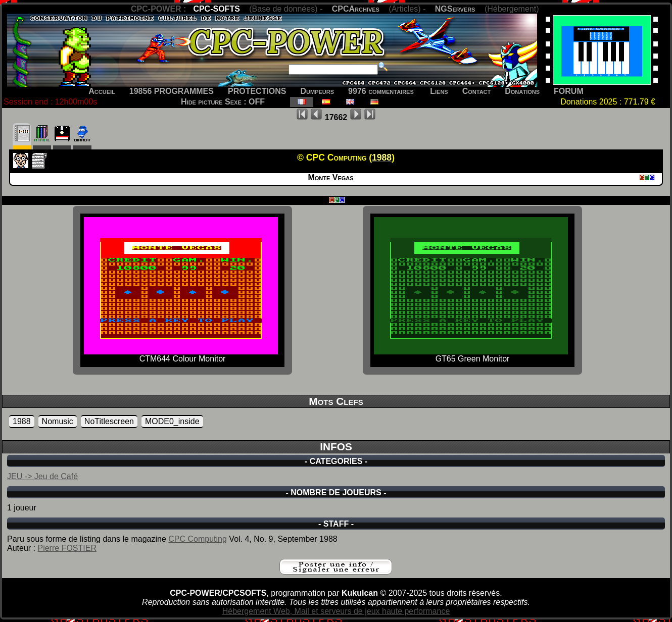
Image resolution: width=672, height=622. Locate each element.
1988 (22, 421)
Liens (439, 91)
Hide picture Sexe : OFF (223, 102)
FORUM (569, 91)
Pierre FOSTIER (67, 548)
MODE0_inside (172, 421)
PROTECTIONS (257, 91)
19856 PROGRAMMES (172, 91)
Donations (522, 91)
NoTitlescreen (109, 421)
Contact (477, 91)
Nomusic (58, 421)
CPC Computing (198, 539)
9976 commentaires (381, 91)
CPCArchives (356, 9)
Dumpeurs (318, 91)
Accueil (102, 91)
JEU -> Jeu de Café (42, 476)
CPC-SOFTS (216, 9)
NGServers (455, 9)
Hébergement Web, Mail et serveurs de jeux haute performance (336, 611)
